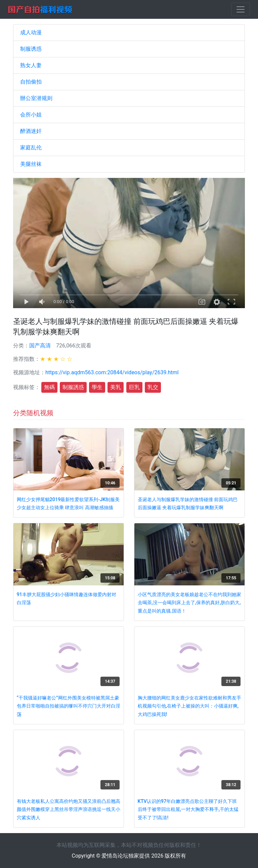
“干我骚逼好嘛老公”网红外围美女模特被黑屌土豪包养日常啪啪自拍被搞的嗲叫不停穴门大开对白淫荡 (69, 706)
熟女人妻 (31, 65)
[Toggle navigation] (241, 9)
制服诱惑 (31, 49)
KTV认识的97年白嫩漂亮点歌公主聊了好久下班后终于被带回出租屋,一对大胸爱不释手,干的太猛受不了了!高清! (188, 810)
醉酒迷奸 (31, 131)
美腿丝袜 (31, 164)
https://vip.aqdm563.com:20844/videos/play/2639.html (112, 372)
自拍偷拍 (31, 82)
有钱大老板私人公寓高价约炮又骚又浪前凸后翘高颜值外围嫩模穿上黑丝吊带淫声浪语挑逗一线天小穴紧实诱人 (69, 810)
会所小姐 (31, 115)
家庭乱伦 (31, 148)
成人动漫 (31, 32)
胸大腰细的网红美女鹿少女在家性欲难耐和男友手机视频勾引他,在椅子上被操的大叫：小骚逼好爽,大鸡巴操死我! (189, 706)
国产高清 (40, 346)
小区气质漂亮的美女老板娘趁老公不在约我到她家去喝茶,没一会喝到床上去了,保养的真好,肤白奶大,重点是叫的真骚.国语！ (189, 603)
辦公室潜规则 (36, 98)
